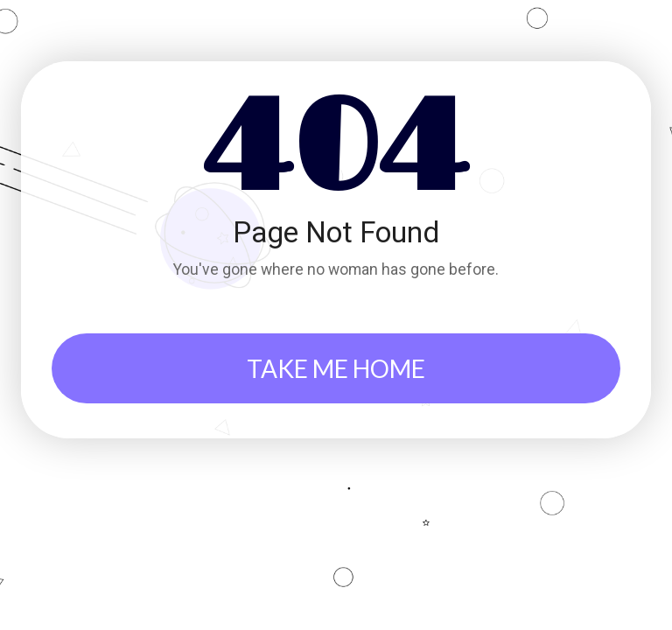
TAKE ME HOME (336, 368)
